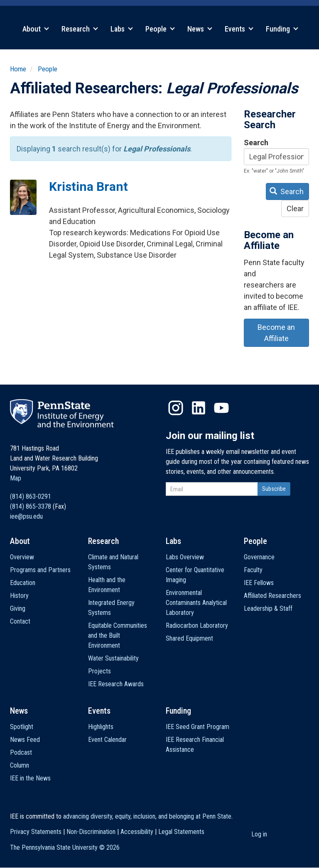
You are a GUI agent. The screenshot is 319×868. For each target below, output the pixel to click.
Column (20, 765)
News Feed (25, 740)
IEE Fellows (259, 583)
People (160, 29)
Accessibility (137, 832)
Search (256, 143)
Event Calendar (107, 740)
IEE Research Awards (116, 684)
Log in (259, 834)
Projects (99, 671)
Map (16, 478)
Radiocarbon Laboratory (197, 625)
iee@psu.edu (26, 516)
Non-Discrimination (91, 832)
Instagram (176, 408)
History (19, 596)
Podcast (21, 752)
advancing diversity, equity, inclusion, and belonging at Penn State (147, 816)
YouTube (221, 408)
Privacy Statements (36, 832)
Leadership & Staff (268, 608)
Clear (295, 208)
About (36, 29)
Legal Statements (181, 832)
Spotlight (22, 727)
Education (23, 583)
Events (239, 29)
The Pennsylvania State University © (65, 847)
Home (18, 69)
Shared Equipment (189, 638)
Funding (282, 29)
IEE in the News (30, 778)
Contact (20, 621)
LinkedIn (199, 408)
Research (80, 29)
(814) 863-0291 (31, 496)
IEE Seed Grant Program (198, 727)
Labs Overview (185, 557)
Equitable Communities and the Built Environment (118, 635)
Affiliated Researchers (272, 596)
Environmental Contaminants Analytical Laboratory (196, 603)
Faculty (253, 570)
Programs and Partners (40, 570)
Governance (259, 557)
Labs (122, 29)
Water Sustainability (113, 658)
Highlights (101, 727)
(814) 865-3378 (31, 506)
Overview (22, 557)
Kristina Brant (88, 187)
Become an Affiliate (276, 333)
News (200, 29)
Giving (18, 608)
